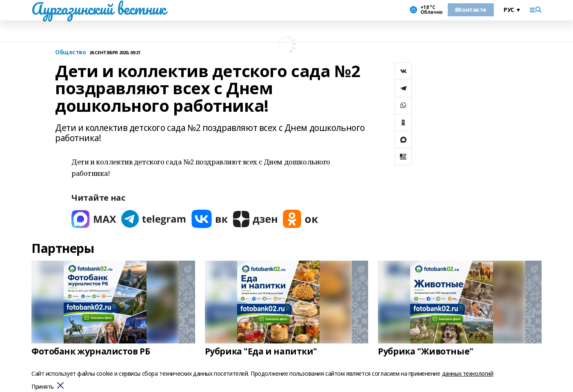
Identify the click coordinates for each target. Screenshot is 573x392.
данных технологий (468, 373)
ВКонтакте (471, 10)
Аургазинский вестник (99, 9)
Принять (43, 387)
